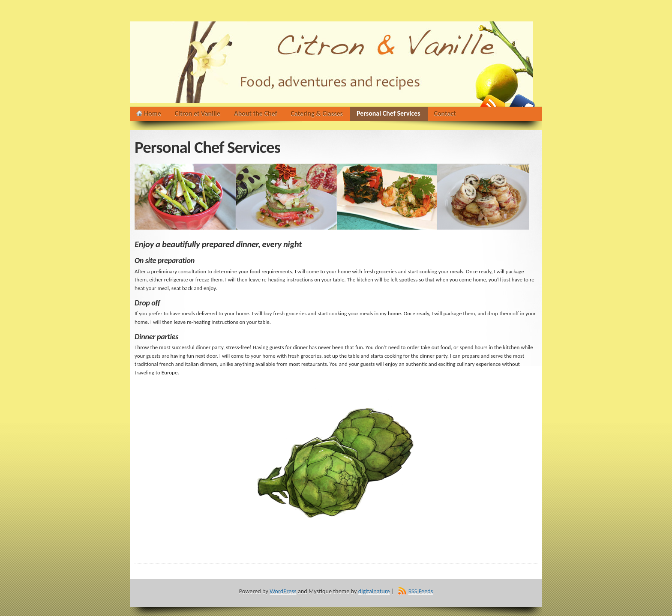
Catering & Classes (317, 113)
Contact (445, 113)
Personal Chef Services (388, 115)
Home (153, 113)
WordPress (283, 591)
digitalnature (374, 591)
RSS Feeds (421, 591)
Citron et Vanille (198, 113)
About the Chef (256, 113)
